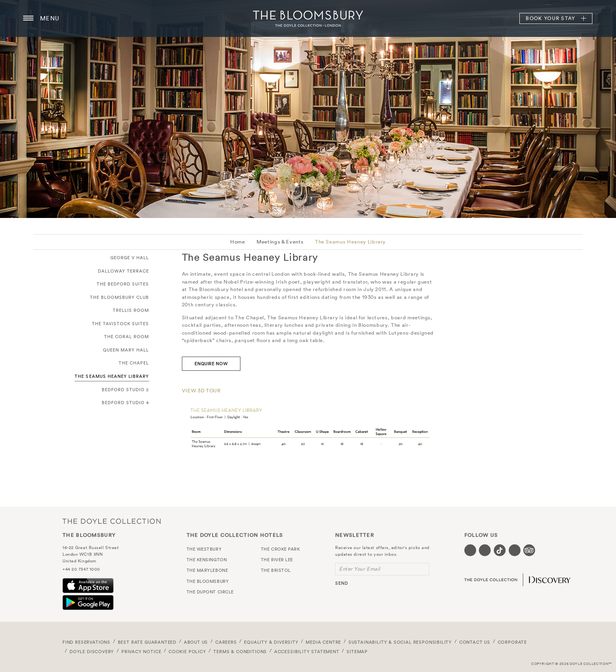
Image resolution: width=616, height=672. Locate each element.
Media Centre (323, 642)
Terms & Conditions (240, 652)
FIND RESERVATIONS (86, 642)
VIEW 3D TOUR (201, 391)
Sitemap (357, 652)
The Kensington (207, 560)
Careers (226, 642)
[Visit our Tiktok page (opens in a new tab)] (500, 550)
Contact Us (475, 642)
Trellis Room (131, 310)
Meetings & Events (280, 242)
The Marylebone (207, 570)
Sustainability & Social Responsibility (400, 642)
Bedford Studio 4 (126, 403)
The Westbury (204, 549)
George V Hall (130, 258)
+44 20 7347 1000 (81, 569)
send (342, 583)
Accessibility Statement (307, 652)
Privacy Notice (141, 652)
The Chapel (134, 363)
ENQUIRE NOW (211, 364)
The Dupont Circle (210, 592)
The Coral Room (127, 337)
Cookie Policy (187, 652)
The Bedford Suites (123, 284)
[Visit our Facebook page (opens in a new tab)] (470, 550)
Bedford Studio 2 (126, 390)
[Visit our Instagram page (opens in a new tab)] (485, 550)
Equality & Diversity (271, 642)
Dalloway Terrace (124, 271)
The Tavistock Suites (121, 324)
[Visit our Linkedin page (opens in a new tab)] (515, 550)
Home (238, 242)
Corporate (512, 642)
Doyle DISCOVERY (92, 652)
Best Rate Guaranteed (147, 642)
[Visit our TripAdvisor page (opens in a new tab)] (529, 550)
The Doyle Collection (112, 521)
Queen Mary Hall (126, 350)
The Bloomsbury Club (120, 297)
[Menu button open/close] (28, 18)
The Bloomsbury (308, 18)
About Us (196, 642)
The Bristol (276, 570)
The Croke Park (280, 549)
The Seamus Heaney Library (350, 242)
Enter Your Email (360, 569)
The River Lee (277, 560)
